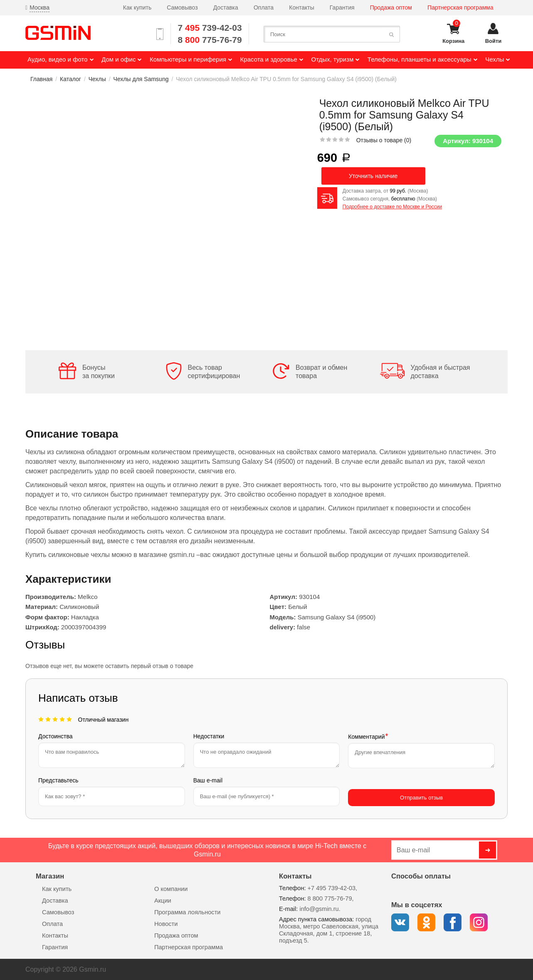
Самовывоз (182, 7)
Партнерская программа (460, 7)
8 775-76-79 (210, 40)
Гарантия (342, 7)
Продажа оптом (391, 7)
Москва (39, 7)
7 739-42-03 (210, 28)
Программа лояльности (187, 912)
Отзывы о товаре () (384, 140)
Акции (163, 900)
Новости (166, 923)
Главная (41, 79)
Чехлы (97, 79)
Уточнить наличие (373, 176)
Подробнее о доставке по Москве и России (392, 207)
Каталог (70, 79)
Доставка (226, 7)
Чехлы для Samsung (141, 79)
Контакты (301, 7)
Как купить (137, 7)
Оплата (264, 7)
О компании (171, 888)
